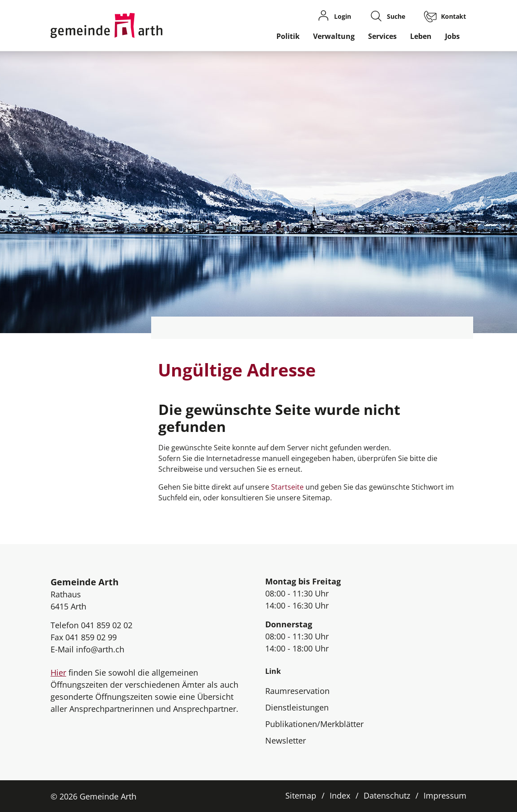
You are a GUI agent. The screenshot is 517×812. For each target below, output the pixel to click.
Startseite (287, 487)
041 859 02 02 (107, 625)
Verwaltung (334, 36)
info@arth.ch (100, 649)
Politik (288, 36)
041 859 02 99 (91, 637)
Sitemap (301, 795)
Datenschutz (387, 795)
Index (340, 795)
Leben (421, 36)
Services (382, 36)
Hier (58, 672)
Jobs (452, 36)
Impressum (445, 795)
